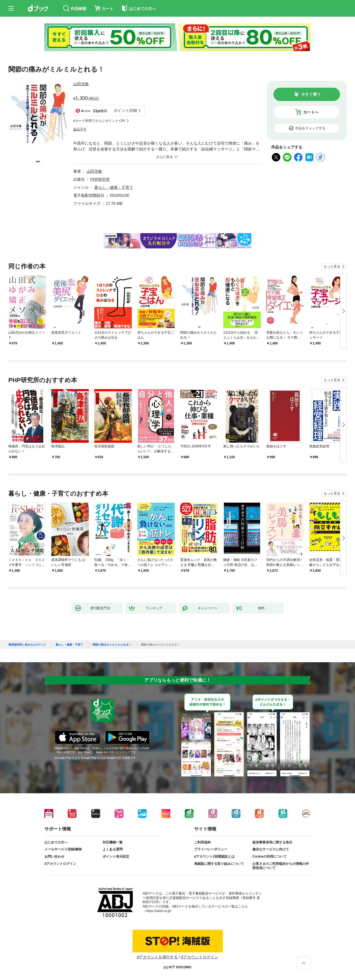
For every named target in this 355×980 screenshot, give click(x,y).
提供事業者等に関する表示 (272, 842)
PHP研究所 (100, 179)
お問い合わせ (54, 856)
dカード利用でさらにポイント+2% (99, 121)
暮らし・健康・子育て (114, 187)
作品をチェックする (310, 128)
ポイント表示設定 (116, 856)
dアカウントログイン (60, 864)
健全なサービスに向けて (271, 849)
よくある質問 (113, 849)
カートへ (311, 112)
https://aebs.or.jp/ (159, 911)
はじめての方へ (56, 842)
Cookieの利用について (270, 856)
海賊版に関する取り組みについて (219, 864)
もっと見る (332, 266)
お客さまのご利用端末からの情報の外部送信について (281, 866)
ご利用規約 (202, 842)
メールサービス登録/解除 (63, 849)
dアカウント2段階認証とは (214, 856)
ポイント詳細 (125, 110)
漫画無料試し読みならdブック (27, 645)
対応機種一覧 (113, 842)
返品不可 (80, 129)
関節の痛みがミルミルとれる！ (112, 645)
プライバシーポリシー (211, 849)
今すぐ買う (311, 94)
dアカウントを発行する (157, 957)
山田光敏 (81, 84)
